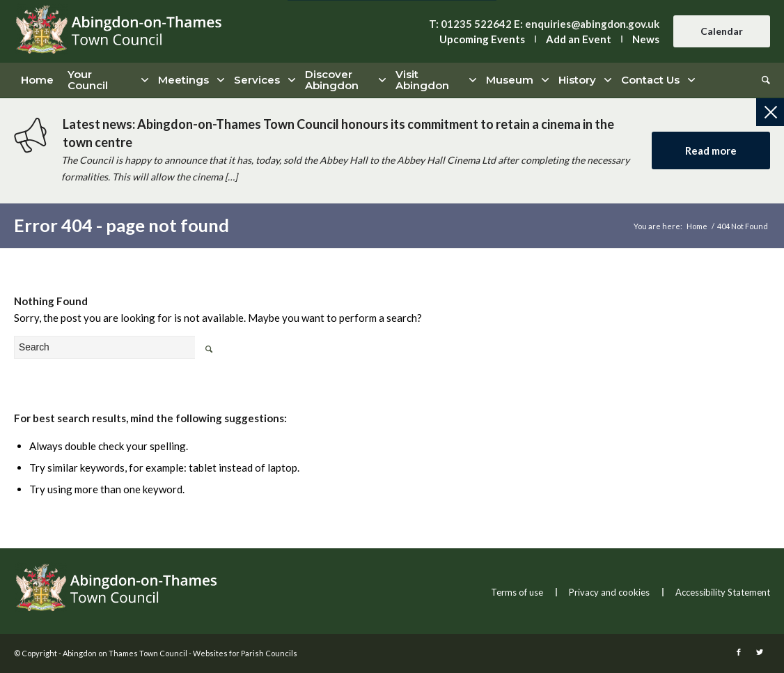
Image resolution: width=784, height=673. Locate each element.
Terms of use (517, 592)
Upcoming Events (482, 39)
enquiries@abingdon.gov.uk (592, 24)
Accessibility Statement (723, 592)
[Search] (762, 80)
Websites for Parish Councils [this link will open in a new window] (245, 653)
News (646, 39)
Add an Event (579, 39)
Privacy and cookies (609, 592)
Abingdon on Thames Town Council (125, 653)
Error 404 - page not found (121, 225)
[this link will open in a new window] (739, 652)
